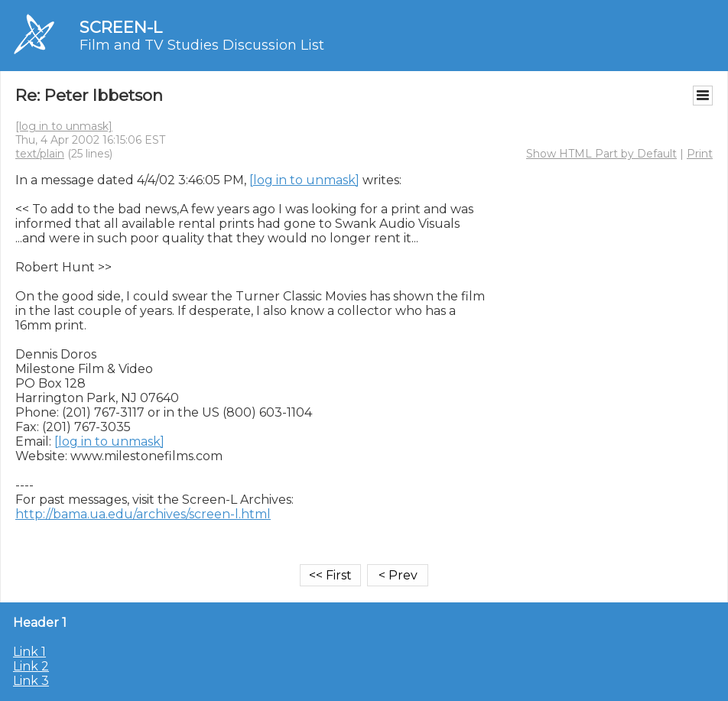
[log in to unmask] (64, 126)
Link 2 (31, 666)
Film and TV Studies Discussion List (202, 45)
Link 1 (29, 652)
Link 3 (31, 681)
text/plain (40, 154)
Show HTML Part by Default (601, 154)
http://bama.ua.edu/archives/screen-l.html (143, 514)
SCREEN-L (121, 27)
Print (700, 154)
